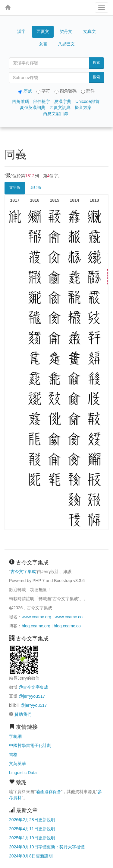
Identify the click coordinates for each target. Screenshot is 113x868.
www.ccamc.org (36, 617)
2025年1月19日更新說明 (32, 838)
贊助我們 (23, 714)
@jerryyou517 (32, 696)
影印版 (36, 187)
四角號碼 (20, 101)
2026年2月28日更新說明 (32, 820)
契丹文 (66, 31)
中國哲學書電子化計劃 (30, 745)
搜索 (96, 62)
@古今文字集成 (33, 687)
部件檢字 (42, 101)
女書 (43, 44)
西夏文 (43, 32)
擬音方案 (83, 107)
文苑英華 (17, 764)
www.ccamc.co (69, 617)
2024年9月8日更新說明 (31, 856)
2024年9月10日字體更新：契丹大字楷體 (47, 847)
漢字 (21, 31)
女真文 (89, 31)
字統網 (15, 736)
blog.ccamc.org (36, 626)
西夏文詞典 (60, 107)
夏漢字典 (63, 101)
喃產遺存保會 (49, 792)
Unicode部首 (87, 101)
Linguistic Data (23, 773)
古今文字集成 (23, 572)
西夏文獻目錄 (56, 114)
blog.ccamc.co (67, 626)
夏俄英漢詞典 (33, 107)
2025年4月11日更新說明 (32, 829)
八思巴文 (66, 44)
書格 (13, 754)
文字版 (15, 187)
